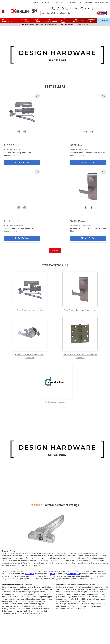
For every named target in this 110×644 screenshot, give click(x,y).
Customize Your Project (24, 20)
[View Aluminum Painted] (19, 132)
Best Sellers (37, 20)
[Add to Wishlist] (37, 96)
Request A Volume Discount (50, 20)
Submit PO (59, 3)
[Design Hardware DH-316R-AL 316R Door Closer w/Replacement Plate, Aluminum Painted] (22, 187)
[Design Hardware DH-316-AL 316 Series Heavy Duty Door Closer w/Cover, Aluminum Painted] (88, 111)
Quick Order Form (86, 3)
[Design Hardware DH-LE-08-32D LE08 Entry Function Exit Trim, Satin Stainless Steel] (88, 187)
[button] (3, 11)
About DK (35, 3)
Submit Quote (47, 3)
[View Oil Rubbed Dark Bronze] (85, 207)
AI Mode (101, 13)
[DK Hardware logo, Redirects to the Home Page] (22, 11)
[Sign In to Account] (87, 8)
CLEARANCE (104, 20)
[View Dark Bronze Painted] (25, 132)
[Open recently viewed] (76, 8)
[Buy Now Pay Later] (102, 3)
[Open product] (46, 529)
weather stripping (74, 575)
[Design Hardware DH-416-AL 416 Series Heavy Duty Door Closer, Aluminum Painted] (22, 111)
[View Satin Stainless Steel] (91, 207)
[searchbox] (73, 13)
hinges (52, 575)
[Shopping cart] (93, 8)
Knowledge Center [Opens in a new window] (91, 20)
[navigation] (78, 20)
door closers (29, 575)
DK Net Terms (71, 3)
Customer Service (77, 20)
